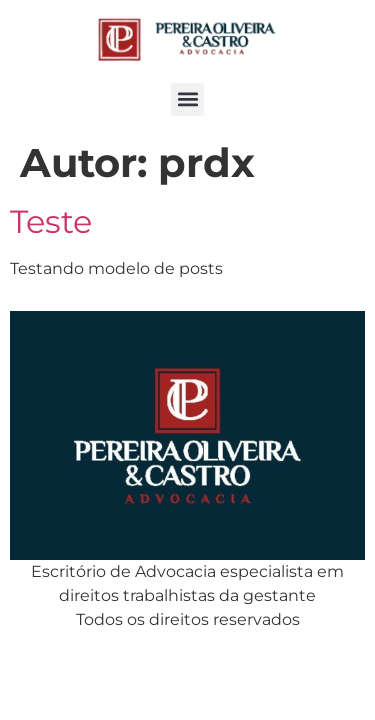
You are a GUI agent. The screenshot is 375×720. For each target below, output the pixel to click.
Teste (51, 221)
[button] (187, 99)
